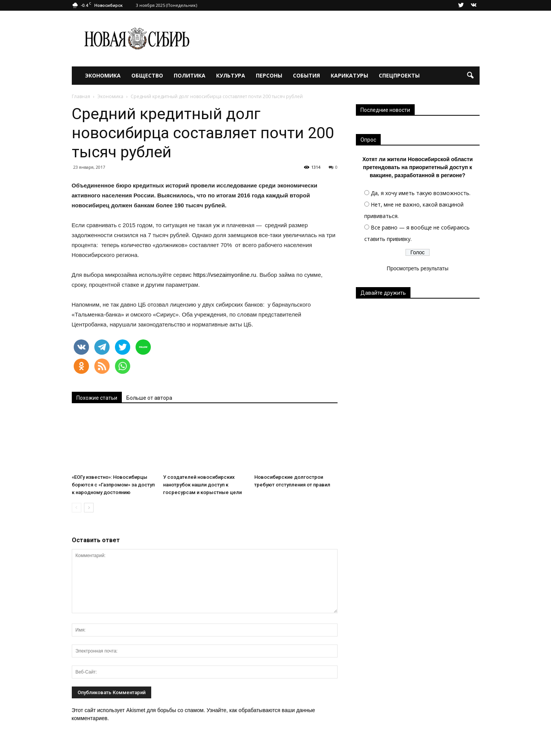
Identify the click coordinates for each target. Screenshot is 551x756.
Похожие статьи (97, 398)
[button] (470, 76)
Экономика (103, 75)
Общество (147, 75)
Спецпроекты (399, 75)
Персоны (269, 75)
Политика (190, 75)
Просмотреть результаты (418, 268)
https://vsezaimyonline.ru (225, 275)
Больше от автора (149, 398)
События (306, 75)
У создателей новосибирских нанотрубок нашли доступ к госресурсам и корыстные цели (202, 485)
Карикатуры (349, 75)
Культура (231, 75)
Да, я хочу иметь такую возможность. (421, 193)
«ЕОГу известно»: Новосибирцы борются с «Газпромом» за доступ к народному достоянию (113, 485)
